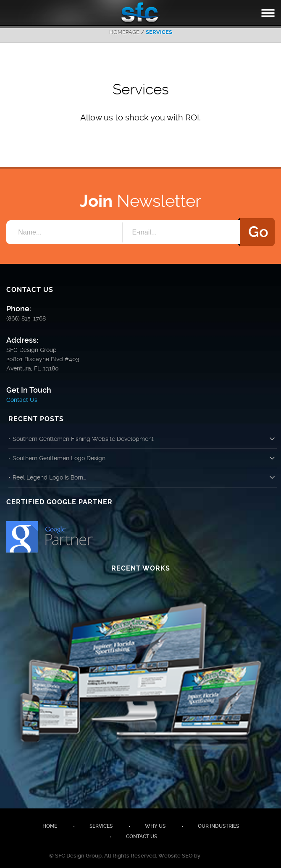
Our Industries (218, 826)
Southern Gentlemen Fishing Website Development (83, 439)
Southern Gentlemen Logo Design (59, 458)
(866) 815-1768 (26, 318)
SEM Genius (217, 856)
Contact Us (22, 400)
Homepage (124, 32)
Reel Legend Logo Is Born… (49, 477)
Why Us (155, 826)
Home (50, 826)
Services (101, 826)
